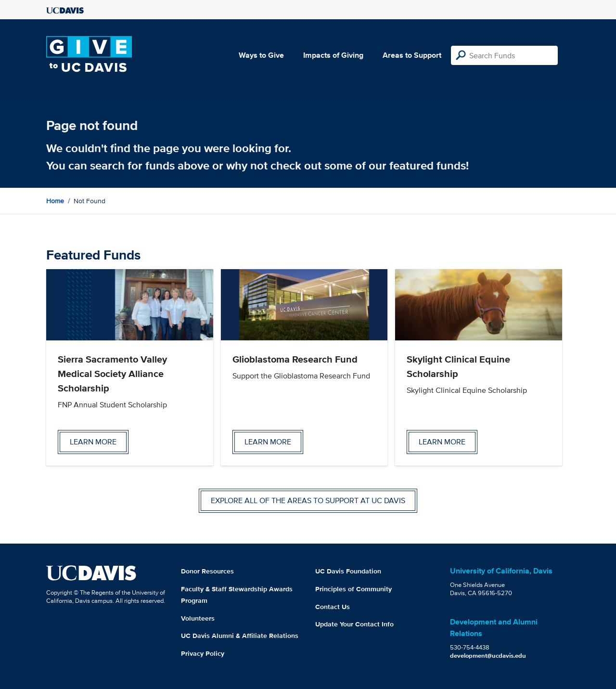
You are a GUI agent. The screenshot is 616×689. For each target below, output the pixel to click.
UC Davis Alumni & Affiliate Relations (240, 636)
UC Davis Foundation (348, 571)
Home (55, 201)
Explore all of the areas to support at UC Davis (308, 500)
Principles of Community (353, 589)
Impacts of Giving (333, 55)
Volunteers (198, 618)
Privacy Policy (203, 653)
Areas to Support (412, 55)
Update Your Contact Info (354, 624)
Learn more (93, 442)
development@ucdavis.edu (488, 656)
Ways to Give (261, 55)
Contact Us (333, 607)
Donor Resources (207, 571)
